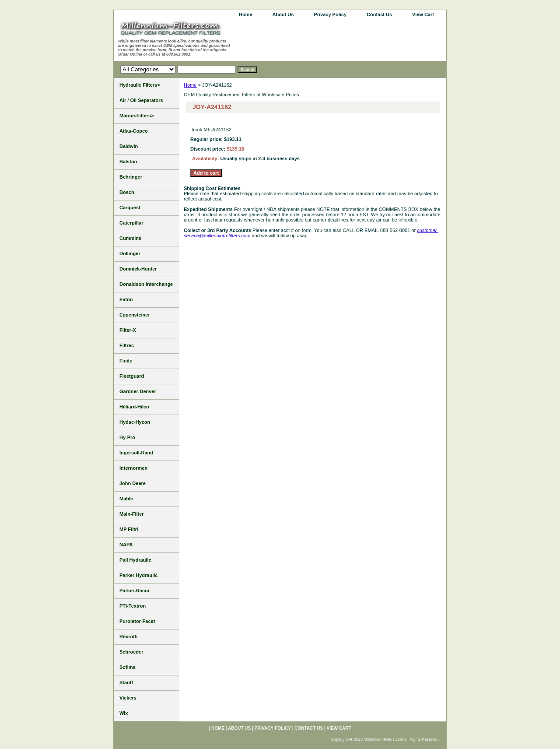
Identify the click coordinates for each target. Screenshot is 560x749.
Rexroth (129, 636)
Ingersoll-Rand (136, 453)
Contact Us (379, 14)
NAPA (126, 545)
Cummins (130, 238)
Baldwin (129, 146)
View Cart (423, 14)
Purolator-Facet (137, 621)
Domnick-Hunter (138, 269)
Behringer (131, 177)
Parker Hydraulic (138, 575)
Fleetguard (132, 376)
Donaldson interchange (146, 284)
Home (190, 85)
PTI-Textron (133, 606)
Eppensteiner (135, 315)
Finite (126, 361)
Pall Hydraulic (135, 560)
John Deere (133, 483)
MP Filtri (129, 529)
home (246, 14)
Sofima (128, 667)
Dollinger (130, 253)
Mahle (126, 499)
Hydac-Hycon (135, 422)
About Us (283, 14)
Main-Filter (132, 514)
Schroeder (131, 652)
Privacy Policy (330, 14)
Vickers (128, 698)
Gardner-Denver (138, 391)
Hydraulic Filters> (140, 85)
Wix (124, 713)
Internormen (133, 468)
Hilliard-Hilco (134, 407)
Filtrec (127, 345)
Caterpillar (131, 223)
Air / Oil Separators (141, 100)
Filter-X (128, 330)
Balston (128, 162)
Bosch (127, 192)
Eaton (126, 299)
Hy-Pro (127, 437)
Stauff (126, 682)
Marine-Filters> (137, 116)
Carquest (130, 207)
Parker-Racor (135, 591)
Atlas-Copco (134, 131)
